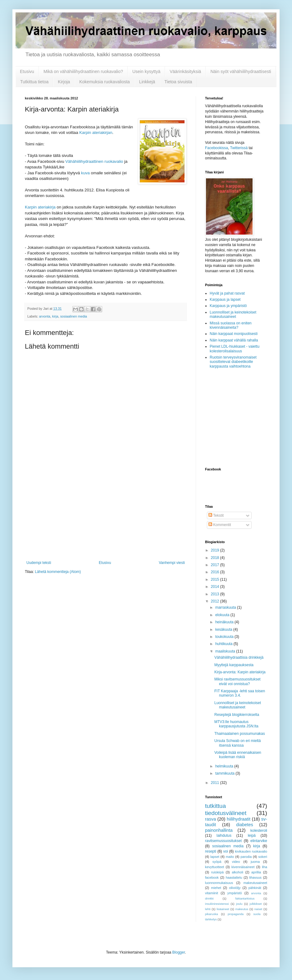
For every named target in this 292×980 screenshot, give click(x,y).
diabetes (244, 825)
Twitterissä (239, 148)
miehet (216, 888)
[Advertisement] (106, 522)
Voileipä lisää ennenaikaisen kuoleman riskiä (238, 755)
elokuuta (223, 615)
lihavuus (255, 877)
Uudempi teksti (39, 563)
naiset (258, 909)
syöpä (217, 862)
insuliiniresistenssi (217, 904)
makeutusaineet (255, 883)
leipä (252, 836)
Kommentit (220, 525)
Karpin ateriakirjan (96, 133)
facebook (212, 877)
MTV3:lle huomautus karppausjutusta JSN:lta (236, 724)
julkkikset (256, 904)
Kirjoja (64, 82)
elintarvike (259, 841)
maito (230, 857)
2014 (216, 587)
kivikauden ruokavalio (251, 851)
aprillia (256, 872)
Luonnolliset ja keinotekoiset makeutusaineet (233, 314)
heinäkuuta (225, 622)
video (236, 862)
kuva (85, 173)
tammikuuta (225, 773)
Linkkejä (147, 82)
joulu (239, 904)
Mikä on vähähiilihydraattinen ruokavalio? (83, 71)
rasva (210, 819)
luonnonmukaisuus (219, 883)
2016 (216, 572)
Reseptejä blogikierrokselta (237, 715)
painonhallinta (219, 830)
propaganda (236, 914)
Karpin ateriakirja (40, 207)
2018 (216, 558)
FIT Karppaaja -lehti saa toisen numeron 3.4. (240, 693)
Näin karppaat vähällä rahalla (234, 340)
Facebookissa (217, 148)
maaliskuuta (226, 651)
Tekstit (216, 515)
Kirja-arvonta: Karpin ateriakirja (240, 672)
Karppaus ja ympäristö (228, 306)
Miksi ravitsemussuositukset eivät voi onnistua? (237, 681)
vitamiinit (212, 893)
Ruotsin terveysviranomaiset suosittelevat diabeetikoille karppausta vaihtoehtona (233, 362)
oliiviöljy (235, 888)
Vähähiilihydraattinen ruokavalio (94, 161)
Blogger (179, 952)
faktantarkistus (245, 898)
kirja (55, 316)
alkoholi (237, 872)
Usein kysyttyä (146, 71)
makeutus (242, 909)
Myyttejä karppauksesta (234, 665)
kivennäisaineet (243, 867)
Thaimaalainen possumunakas (240, 734)
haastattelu (234, 877)
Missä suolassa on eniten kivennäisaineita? (231, 325)
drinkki (209, 898)
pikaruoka (212, 914)
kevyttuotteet (214, 867)
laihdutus (224, 836)
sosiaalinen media (74, 316)
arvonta (45, 316)
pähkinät (255, 888)
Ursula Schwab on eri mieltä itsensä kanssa (237, 743)
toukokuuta (225, 637)
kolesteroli (259, 831)
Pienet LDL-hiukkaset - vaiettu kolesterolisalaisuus (235, 349)
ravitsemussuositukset (223, 841)
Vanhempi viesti (172, 563)
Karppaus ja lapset (225, 300)
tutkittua (215, 806)
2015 (216, 579)
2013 (216, 594)
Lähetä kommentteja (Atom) (58, 572)
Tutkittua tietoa (34, 82)
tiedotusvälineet (226, 813)
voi (225, 851)
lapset (215, 857)
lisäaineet (223, 909)
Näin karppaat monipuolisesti (234, 334)
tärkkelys (211, 919)
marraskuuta (226, 607)
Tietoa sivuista (178, 82)
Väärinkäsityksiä (185, 71)
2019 (216, 550)
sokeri (263, 857)
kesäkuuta (224, 630)
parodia (246, 857)
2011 (216, 783)
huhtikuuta (224, 644)
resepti (211, 851)
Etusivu (27, 71)
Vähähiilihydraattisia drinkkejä (239, 657)
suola (257, 914)
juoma (255, 862)
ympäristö (235, 893)
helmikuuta (225, 766)
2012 (216, 601)
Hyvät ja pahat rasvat (227, 293)
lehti (208, 909)
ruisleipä (217, 872)
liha (265, 867)
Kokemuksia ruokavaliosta (105, 82)
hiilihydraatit (239, 819)
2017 (216, 565)
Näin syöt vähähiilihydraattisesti (241, 71)
